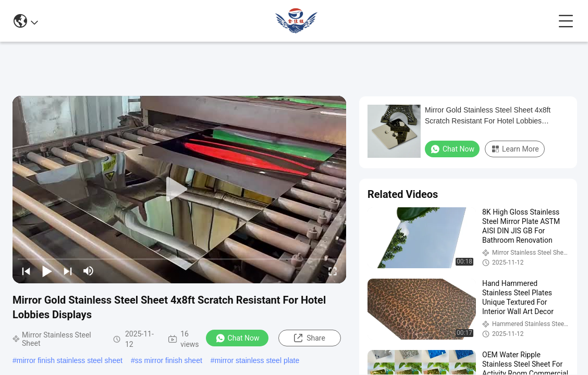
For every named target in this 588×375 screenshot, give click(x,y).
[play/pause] (47, 271)
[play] (179, 190)
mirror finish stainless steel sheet (70, 360)
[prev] (26, 271)
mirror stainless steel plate (257, 360)
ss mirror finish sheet (169, 360)
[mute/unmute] (89, 271)
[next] (68, 271)
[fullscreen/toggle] (333, 271)
